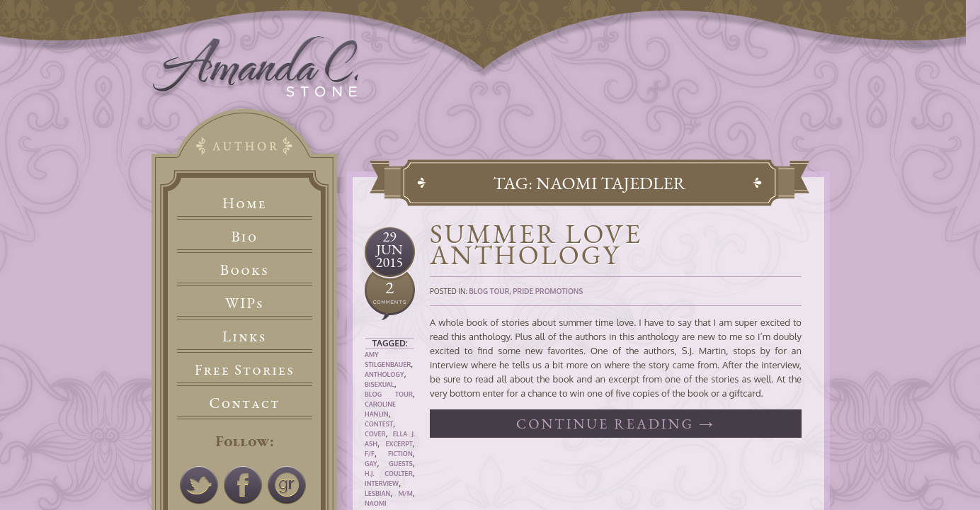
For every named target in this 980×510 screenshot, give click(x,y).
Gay (371, 464)
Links (245, 336)
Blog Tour (389, 394)
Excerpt (399, 444)
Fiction (400, 454)
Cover (375, 434)
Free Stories (245, 369)
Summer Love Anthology (536, 244)
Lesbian (377, 493)
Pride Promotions (548, 291)
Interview (382, 483)
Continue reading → (616, 424)
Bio (245, 236)
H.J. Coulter (389, 474)
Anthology (384, 374)
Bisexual (380, 384)
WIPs (245, 303)
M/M (405, 493)
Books (245, 270)
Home (245, 203)
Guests (400, 464)
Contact (245, 403)
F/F (370, 454)
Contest (379, 424)
